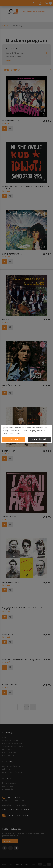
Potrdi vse (13, 439)
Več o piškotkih (40, 439)
